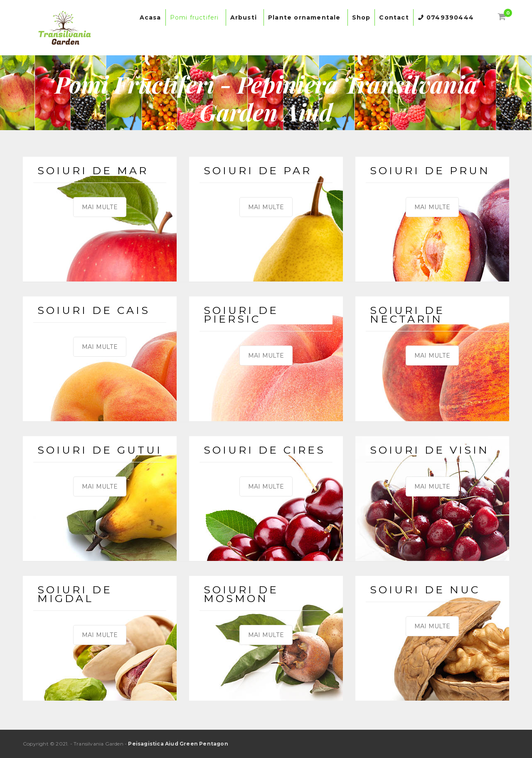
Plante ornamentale (306, 17)
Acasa (150, 17)
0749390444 (450, 17)
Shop (361, 17)
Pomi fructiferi (196, 17)
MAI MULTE (100, 207)
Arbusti (245, 17)
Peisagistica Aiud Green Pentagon (178, 744)
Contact (394, 17)
